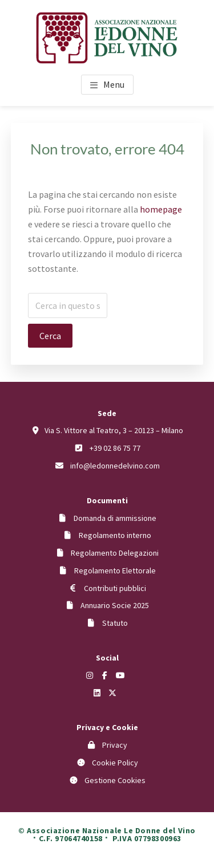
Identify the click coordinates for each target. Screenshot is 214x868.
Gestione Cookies (115, 780)
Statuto (115, 623)
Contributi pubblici (115, 588)
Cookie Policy (115, 763)
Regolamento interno (115, 535)
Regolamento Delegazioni (115, 553)
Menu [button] (114, 84)
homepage (161, 209)
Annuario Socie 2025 (115, 605)
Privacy (115, 745)
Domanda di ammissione (115, 518)
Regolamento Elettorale (115, 570)
